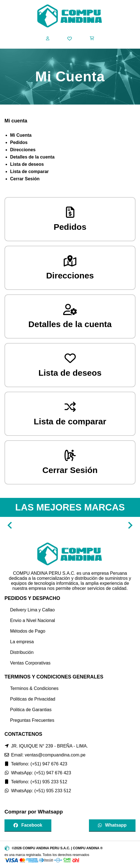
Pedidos (19, 142)
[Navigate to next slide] (130, 525)
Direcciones (23, 150)
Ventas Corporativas (30, 663)
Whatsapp (112, 825)
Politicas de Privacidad (33, 699)
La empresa (22, 642)
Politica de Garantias (31, 710)
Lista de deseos (27, 164)
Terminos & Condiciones (34, 688)
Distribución (22, 652)
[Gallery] (70, 525)
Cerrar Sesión (25, 179)
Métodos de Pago (28, 631)
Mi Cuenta (21, 135)
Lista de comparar (29, 172)
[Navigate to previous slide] (10, 525)
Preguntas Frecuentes (32, 720)
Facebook (28, 825)
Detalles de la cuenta (32, 157)
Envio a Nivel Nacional (33, 620)
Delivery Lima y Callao (32, 610)
